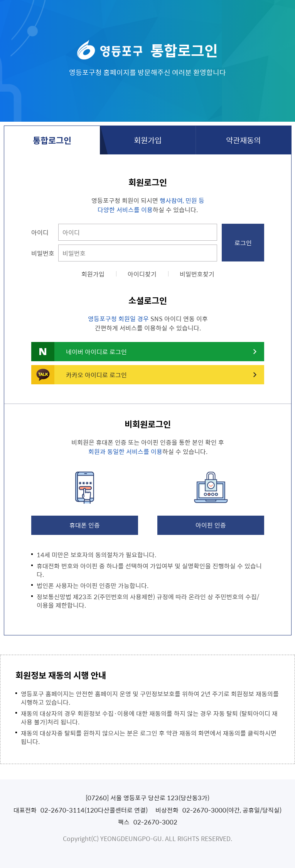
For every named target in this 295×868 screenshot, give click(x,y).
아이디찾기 (142, 274)
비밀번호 (43, 253)
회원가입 (148, 140)
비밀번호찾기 (197, 274)
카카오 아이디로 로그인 (96, 375)
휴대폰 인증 (85, 525)
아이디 (40, 232)
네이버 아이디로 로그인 (96, 352)
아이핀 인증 (211, 525)
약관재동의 (243, 140)
